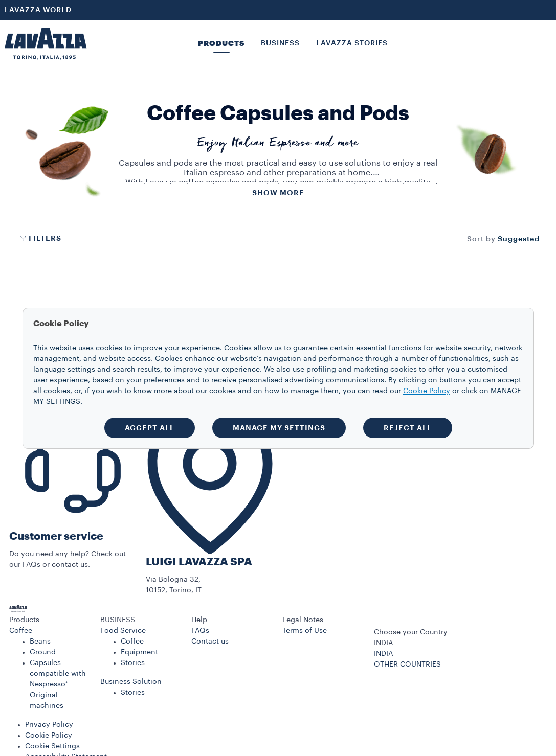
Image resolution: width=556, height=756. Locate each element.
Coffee (21, 631)
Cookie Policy (49, 736)
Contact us (210, 642)
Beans (40, 642)
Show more (278, 193)
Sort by (481, 239)
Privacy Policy (49, 725)
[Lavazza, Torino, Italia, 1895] (46, 43)
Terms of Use (305, 631)
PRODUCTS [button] (221, 43)
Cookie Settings (52, 746)
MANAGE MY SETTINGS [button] (279, 428)
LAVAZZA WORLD (38, 10)
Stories (133, 663)
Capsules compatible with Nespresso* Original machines (58, 684)
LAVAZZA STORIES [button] (352, 43)
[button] (50, 620)
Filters (40, 238)
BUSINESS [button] (280, 43)
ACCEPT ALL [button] (150, 428)
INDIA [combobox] (384, 643)
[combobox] (519, 239)
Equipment (139, 652)
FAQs (200, 631)
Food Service (123, 631)
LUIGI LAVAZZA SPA (199, 562)
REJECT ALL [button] (408, 428)
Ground (43, 652)
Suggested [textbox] (519, 239)
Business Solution (131, 682)
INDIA (384, 654)
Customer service (56, 536)
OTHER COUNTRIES (407, 665)
